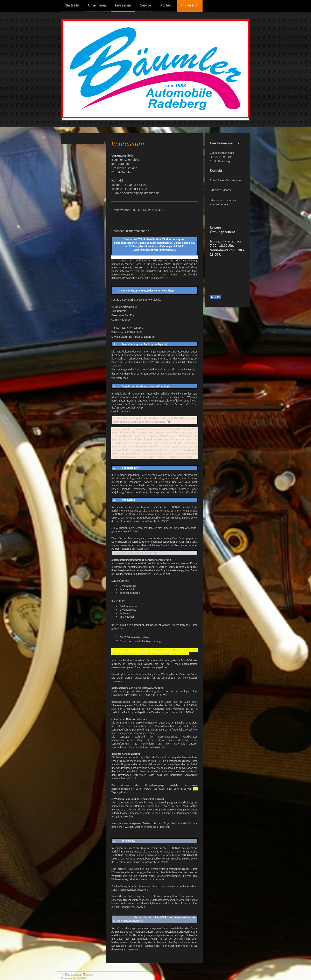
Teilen (216, 297)
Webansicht (243, 978)
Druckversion (71, 974)
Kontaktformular (219, 204)
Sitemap (88, 974)
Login (247, 974)
